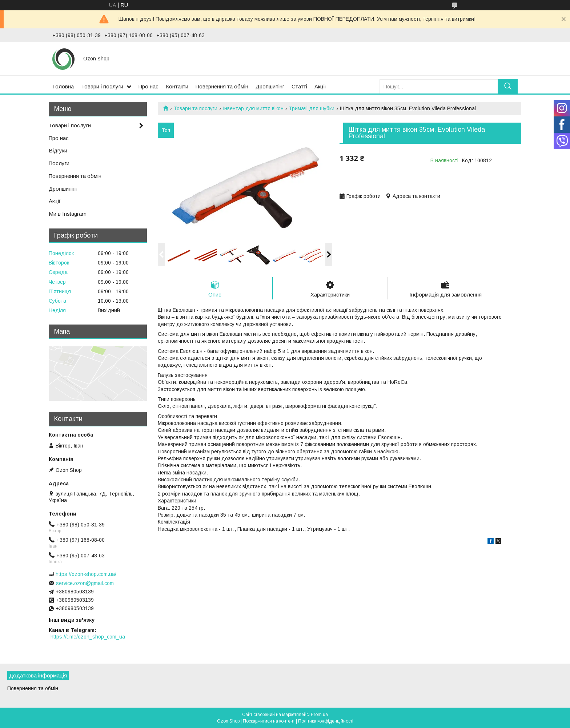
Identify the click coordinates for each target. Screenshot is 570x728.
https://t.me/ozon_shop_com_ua (88, 637)
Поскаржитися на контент (269, 721)
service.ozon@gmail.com (85, 583)
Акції (320, 86)
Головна (63, 86)
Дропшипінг (270, 86)
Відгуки (58, 150)
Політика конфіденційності (326, 721)
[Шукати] (508, 86)
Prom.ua (319, 715)
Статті (299, 86)
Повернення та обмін (222, 86)
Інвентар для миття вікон (253, 108)
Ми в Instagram (68, 214)
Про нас (148, 86)
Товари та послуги (195, 108)
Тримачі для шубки (312, 108)
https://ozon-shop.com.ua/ (86, 574)
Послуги (59, 163)
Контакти (177, 86)
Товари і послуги (102, 86)
